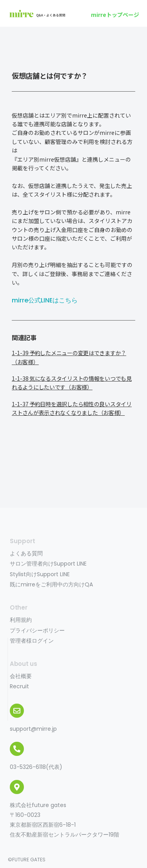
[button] (115, 15)
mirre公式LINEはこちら (45, 300)
